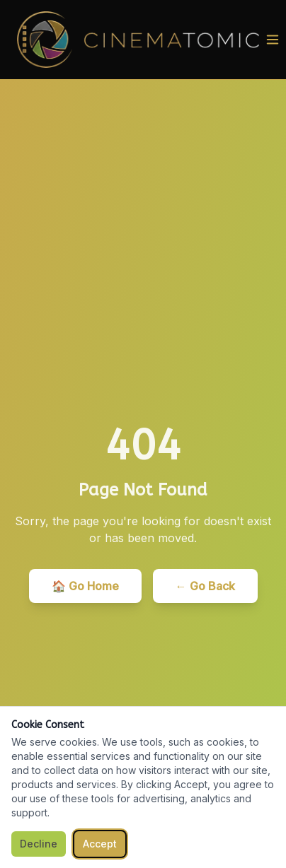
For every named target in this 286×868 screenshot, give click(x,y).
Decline (39, 844)
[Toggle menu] (273, 40)
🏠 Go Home (85, 586)
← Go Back (205, 586)
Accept (100, 844)
